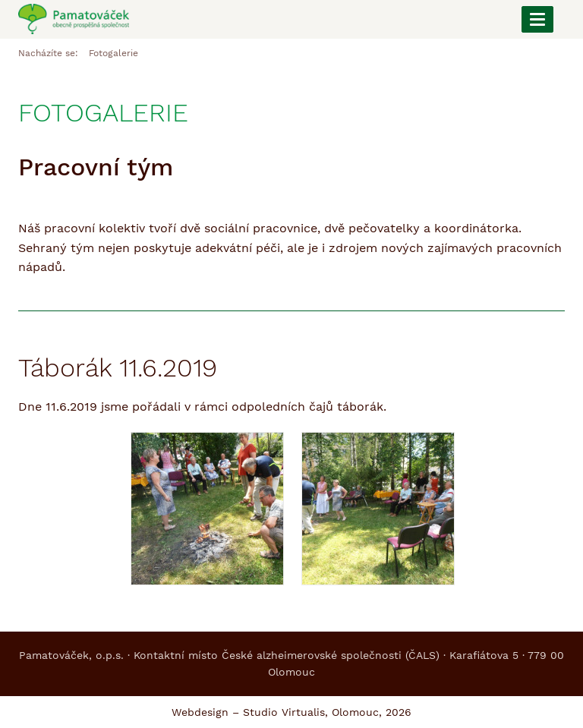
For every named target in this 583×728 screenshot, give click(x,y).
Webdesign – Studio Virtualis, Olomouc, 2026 (291, 712)
